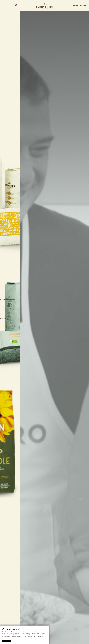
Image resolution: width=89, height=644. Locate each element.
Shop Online (80, 5)
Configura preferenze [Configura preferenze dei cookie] (25, 641)
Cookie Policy (31, 638)
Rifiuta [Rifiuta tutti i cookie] (14, 641)
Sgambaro (44, 6)
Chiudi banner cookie (47, 627)
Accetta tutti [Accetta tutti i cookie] (6, 641)
